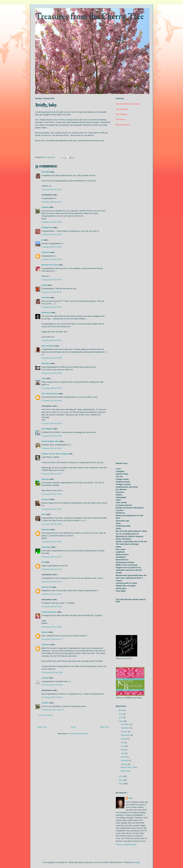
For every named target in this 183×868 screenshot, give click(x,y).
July (123, 742)
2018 (121, 710)
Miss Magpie (47, 429)
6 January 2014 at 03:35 (52, 388)
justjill (44, 285)
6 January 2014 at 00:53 (52, 340)
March (124, 757)
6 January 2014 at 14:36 (52, 524)
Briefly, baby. (126, 771)
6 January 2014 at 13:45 (52, 509)
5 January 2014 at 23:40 (52, 259)
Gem (44, 514)
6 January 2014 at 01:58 (52, 358)
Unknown (46, 252)
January (124, 764)
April (123, 753)
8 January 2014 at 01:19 (52, 557)
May (123, 750)
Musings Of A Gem (50, 265)
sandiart (45, 207)
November (125, 728)
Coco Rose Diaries (50, 394)
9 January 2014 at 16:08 (52, 627)
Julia (44, 378)
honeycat (46, 499)
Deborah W (46, 587)
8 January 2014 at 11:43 (52, 569)
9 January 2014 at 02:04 (52, 594)
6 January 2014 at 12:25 (52, 494)
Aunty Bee (46, 547)
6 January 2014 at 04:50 (52, 423)
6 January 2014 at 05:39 (52, 448)
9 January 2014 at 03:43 (52, 607)
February (125, 760)
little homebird (48, 346)
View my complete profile (126, 844)
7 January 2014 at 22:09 (52, 542)
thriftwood (46, 313)
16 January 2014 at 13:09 (52, 672)
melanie (45, 678)
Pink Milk (46, 172)
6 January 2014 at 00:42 (52, 307)
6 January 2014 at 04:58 (52, 436)
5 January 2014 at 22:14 (52, 202)
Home (73, 727)
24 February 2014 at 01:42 (52, 710)
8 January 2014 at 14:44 (52, 582)
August (124, 739)
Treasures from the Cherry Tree (89, 17)
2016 (121, 714)
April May (46, 363)
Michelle (45, 479)
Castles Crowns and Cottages (55, 454)
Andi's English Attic (50, 441)
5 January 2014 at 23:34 (52, 234)
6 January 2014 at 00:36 (52, 292)
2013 (121, 776)
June (123, 746)
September (126, 735)
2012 (121, 780)
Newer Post (42, 727)
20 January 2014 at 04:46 (52, 685)
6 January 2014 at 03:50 (52, 401)
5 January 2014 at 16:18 (52, 189)
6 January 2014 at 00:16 (52, 280)
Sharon (45, 632)
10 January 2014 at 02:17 (52, 639)
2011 (121, 784)
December (125, 724)
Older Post (104, 727)
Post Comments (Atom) (79, 734)
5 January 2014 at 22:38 (52, 222)
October (124, 732)
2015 (121, 717)
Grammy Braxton (49, 612)
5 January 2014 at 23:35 (52, 247)
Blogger (137, 862)
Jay (43, 562)
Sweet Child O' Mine (129, 767)
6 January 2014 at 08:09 (52, 474)
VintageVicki (47, 227)
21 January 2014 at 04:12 (52, 697)
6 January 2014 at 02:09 (52, 373)
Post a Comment (46, 715)
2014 (121, 721)
